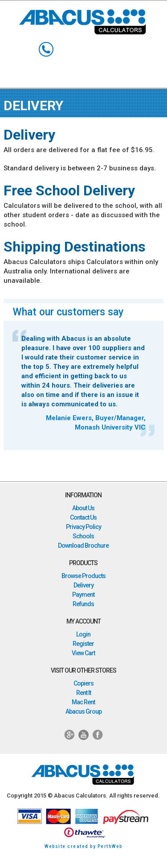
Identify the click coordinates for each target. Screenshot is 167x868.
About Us (83, 508)
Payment (83, 595)
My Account (121, 49)
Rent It (83, 693)
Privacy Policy (83, 527)
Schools (83, 536)
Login (83, 634)
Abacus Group (83, 711)
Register (83, 644)
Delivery (83, 585)
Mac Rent (83, 702)
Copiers (83, 683)
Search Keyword (71, 49)
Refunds (83, 604)
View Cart (83, 653)
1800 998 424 (46, 49)
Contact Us (83, 517)
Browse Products (83, 576)
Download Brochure (83, 546)
